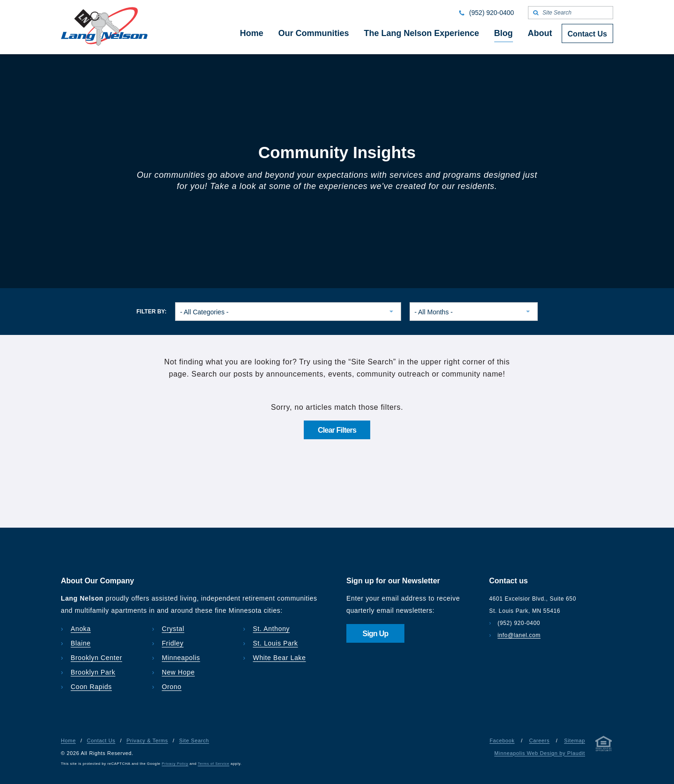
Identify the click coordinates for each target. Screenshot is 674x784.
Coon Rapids (91, 687)
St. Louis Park (275, 643)
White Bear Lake (279, 658)
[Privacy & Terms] (604, 745)
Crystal (173, 629)
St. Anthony (271, 629)
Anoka (81, 629)
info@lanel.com (519, 635)
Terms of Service (214, 764)
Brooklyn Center (96, 658)
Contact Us (101, 740)
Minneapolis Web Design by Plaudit (540, 753)
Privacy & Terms (147, 740)
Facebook (502, 740)
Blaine (81, 643)
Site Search (194, 740)
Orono (172, 687)
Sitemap (575, 740)
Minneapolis (181, 658)
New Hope (179, 672)
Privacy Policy (175, 764)
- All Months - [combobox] (434, 312)
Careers (539, 740)
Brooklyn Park (93, 672)
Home (68, 740)
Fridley (173, 643)
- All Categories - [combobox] (204, 312)
